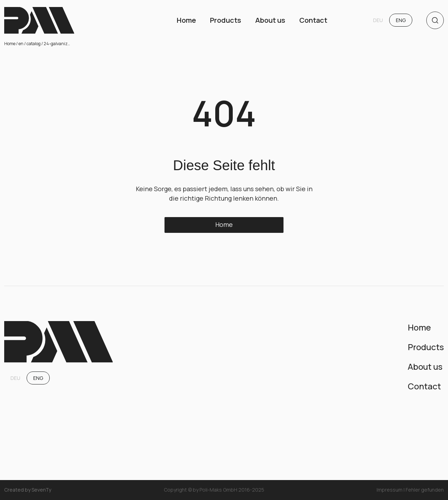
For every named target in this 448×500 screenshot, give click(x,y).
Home (10, 44)
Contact (313, 20)
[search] (435, 20)
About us (270, 20)
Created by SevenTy (28, 490)
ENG (401, 20)
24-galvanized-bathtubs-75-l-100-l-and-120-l (58, 44)
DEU (378, 20)
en (21, 44)
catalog (34, 44)
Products (226, 20)
